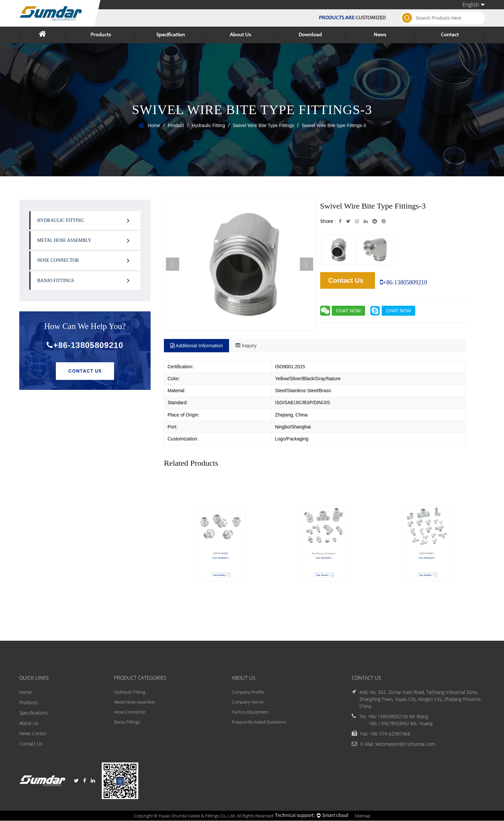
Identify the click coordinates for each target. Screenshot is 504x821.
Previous (173, 264)
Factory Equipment (250, 713)
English (474, 5)
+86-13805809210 (85, 345)
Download (310, 35)
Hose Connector (58, 260)
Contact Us (85, 371)
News (380, 35)
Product (176, 125)
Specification (171, 35)
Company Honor (248, 702)
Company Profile (248, 692)
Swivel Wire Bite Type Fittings (263, 125)
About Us (240, 35)
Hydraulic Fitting (208, 125)
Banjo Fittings (56, 281)
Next (307, 264)
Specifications (34, 713)
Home (154, 125)
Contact (450, 35)
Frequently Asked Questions (260, 723)
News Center (33, 733)
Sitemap (368, 816)
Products (101, 35)
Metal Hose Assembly (64, 240)
